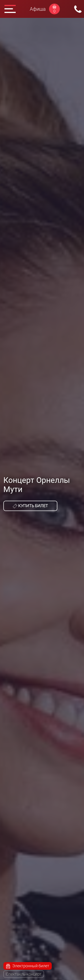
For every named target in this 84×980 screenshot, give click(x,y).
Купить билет (30, 506)
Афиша (38, 9)
